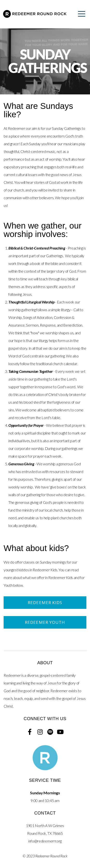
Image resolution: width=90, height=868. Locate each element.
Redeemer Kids (45, 602)
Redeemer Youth (45, 622)
